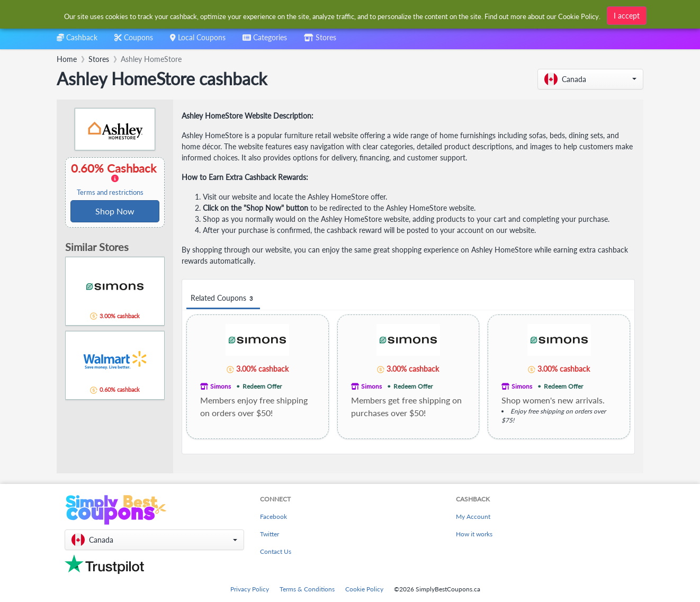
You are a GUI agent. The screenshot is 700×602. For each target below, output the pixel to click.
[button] (590, 79)
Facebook (273, 516)
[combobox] (265, 41)
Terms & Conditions (307, 589)
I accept (627, 14)
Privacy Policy (250, 589)
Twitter (270, 534)
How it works (474, 534)
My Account (473, 516)
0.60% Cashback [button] (115, 179)
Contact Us (276, 551)
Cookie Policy (364, 589)
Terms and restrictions (110, 192)
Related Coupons (223, 298)
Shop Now (115, 211)
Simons (221, 386)
